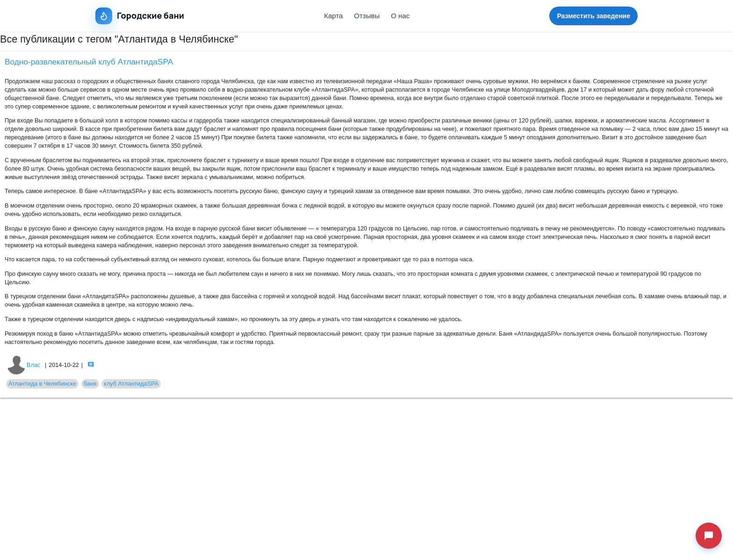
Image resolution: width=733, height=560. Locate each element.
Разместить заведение (593, 16)
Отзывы (367, 16)
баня (90, 384)
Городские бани (140, 16)
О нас (400, 16)
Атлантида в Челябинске (42, 384)
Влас (24, 365)
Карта (333, 16)
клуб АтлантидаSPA (131, 384)
